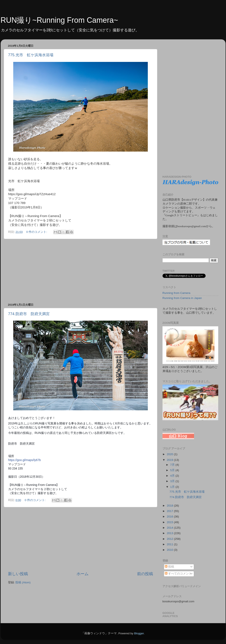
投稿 (169, 567)
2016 (170, 517)
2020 (170, 454)
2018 (170, 506)
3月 (173, 481)
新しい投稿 (18, 574)
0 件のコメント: (37, 232)
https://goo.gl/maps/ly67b (25, 460)
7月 (173, 465)
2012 (170, 539)
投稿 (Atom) (23, 582)
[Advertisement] (81, 271)
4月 (173, 476)
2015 (170, 522)
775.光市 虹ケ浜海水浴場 (31, 55)
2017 (170, 511)
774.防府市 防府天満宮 (29, 314)
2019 (170, 460)
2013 (170, 533)
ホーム (83, 574)
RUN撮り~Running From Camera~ (59, 20)
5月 (173, 470)
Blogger (139, 633)
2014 (170, 528)
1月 (173, 487)
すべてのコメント (178, 574)
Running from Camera (176, 293)
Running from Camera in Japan (182, 298)
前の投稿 (145, 574)
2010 (170, 550)
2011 (170, 544)
